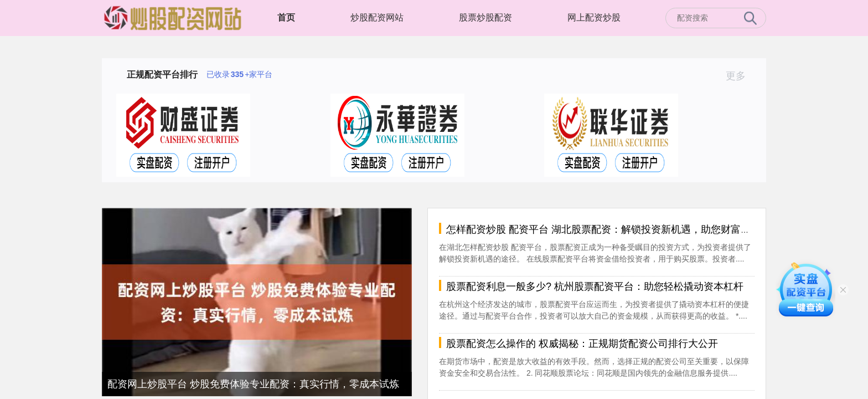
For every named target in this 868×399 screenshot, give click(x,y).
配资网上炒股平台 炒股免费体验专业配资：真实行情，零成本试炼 (253, 384)
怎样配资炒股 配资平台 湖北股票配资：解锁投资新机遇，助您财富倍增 (603, 229)
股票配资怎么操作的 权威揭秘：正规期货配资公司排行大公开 (582, 344)
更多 (740, 76)
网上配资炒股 (594, 17)
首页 (286, 17)
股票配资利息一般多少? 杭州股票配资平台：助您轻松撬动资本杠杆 (595, 287)
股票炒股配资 (485, 17)
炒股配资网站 (377, 17)
